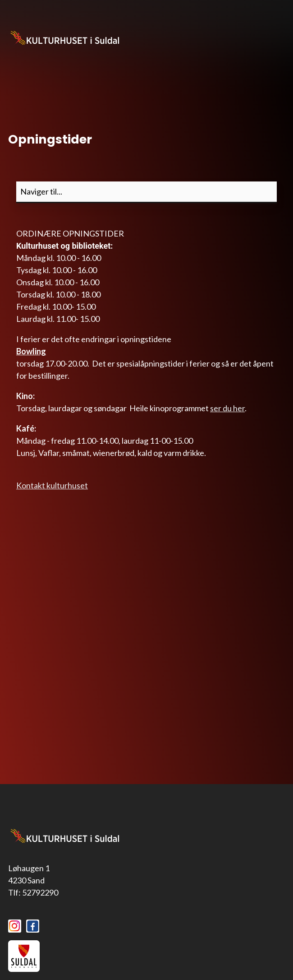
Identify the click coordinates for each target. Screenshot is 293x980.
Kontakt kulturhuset (52, 485)
